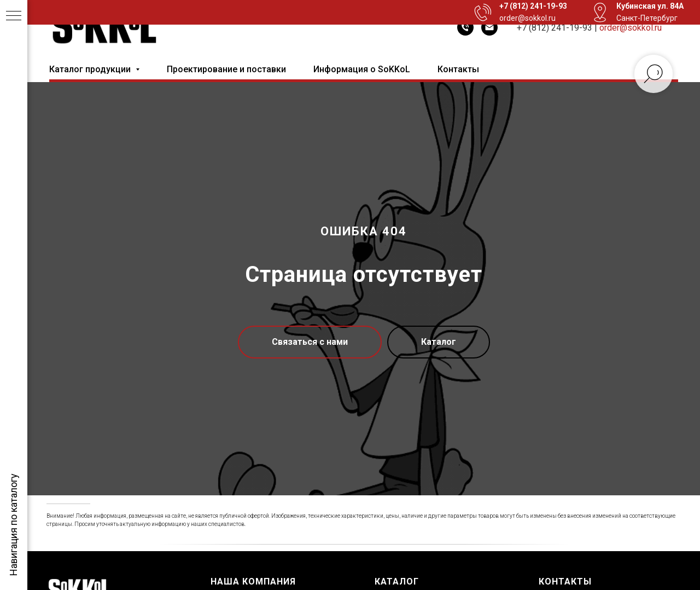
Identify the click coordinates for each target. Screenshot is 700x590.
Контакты (458, 69)
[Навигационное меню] (14, 16)
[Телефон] (465, 27)
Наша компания (253, 582)
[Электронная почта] (489, 27)
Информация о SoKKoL (362, 69)
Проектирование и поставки (226, 69)
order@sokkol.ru (631, 28)
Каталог (397, 582)
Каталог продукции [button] (91, 69)
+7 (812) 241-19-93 (555, 28)
